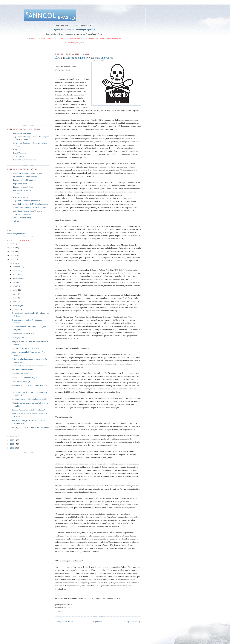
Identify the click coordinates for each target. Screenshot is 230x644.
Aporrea (16, 194)
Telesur (16, 221)
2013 (12, 255)
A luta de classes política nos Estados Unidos (30, 399)
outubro (16, 274)
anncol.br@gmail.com (16, 234)
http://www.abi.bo (20, 184)
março (15, 302)
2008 (12, 444)
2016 (12, 244)
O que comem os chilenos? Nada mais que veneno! (86, 58)
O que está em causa (20, 374)
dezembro (17, 267)
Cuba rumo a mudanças (21, 381)
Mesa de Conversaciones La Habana (27, 173)
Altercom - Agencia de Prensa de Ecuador (30, 207)
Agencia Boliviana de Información (27, 201)
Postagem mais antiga (133, 622)
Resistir (16, 149)
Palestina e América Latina (23, 370)
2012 (12, 259)
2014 (12, 251)
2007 (12, 448)
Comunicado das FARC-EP (23, 334)
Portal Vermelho (20, 153)
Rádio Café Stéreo (20, 197)
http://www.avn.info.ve (22, 190)
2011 (12, 263)
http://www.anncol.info (22, 133)
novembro (17, 270)
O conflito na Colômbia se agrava (25, 377)
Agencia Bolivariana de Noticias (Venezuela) (31, 204)
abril (15, 298)
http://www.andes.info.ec (23, 187)
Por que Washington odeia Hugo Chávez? (28, 410)
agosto (15, 282)
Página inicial (99, 622)
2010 (12, 436)
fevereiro (16, 306)
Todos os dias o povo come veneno (26, 348)
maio (15, 294)
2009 (12, 440)
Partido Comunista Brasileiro (25, 160)
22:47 (60, 612)
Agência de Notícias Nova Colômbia (28, 211)
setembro (16, 278)
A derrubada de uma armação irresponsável (29, 366)
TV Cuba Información (22, 214)
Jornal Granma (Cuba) (22, 218)
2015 (12, 248)
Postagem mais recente (64, 622)
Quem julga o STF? (20, 337)
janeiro (16, 310)
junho (15, 290)
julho (15, 286)
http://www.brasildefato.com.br (25, 180)
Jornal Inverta (19, 156)
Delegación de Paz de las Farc (25, 177)
